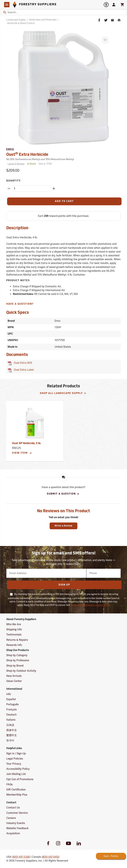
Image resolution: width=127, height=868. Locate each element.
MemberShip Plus (17, 795)
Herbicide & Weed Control (21, 23)
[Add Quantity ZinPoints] (54, 189)
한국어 (10, 740)
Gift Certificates (16, 790)
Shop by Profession (18, 660)
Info (9, 694)
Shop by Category (17, 655)
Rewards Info (14, 645)
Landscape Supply (16, 20)
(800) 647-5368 (21, 857)
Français (11, 710)
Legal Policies (15, 759)
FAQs (10, 784)
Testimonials (14, 635)
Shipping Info (14, 629)
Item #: (45, 164)
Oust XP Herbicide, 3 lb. (27, 443)
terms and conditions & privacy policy (90, 605)
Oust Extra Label (23, 370)
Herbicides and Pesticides (43, 20)
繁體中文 (12, 735)
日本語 (10, 725)
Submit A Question (63, 494)
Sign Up (64, 585)
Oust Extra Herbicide (27, 154)
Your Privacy (14, 764)
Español (11, 699)
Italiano (11, 720)
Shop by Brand (15, 666)
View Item (22, 453)
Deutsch (11, 715)
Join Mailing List (16, 774)
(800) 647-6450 (51, 857)
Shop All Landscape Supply (63, 393)
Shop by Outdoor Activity (21, 671)
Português (12, 704)
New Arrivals (14, 676)
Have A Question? (20, 304)
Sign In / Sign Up (16, 754)
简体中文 (12, 730)
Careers (11, 818)
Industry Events (16, 823)
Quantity (13, 181)
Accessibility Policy (18, 769)
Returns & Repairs (17, 640)
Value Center (14, 681)
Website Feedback (17, 828)
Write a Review (63, 526)
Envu (10, 149)
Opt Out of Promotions (20, 779)
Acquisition (13, 833)
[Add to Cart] (64, 201)
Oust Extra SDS (22, 363)
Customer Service (17, 813)
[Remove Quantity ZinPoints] (9, 189)
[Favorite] (105, 40)
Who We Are (14, 624)
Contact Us (13, 808)
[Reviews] (15, 164)
